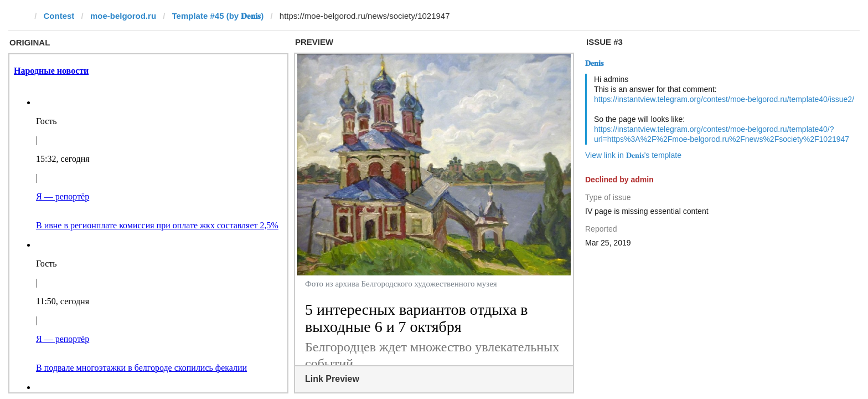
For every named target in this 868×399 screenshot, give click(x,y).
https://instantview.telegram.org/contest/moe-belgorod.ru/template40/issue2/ (724, 99)
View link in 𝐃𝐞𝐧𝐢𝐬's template (633, 155)
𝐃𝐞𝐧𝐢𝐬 (594, 63)
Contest (59, 16)
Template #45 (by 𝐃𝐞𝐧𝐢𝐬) (218, 16)
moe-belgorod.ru (123, 16)
